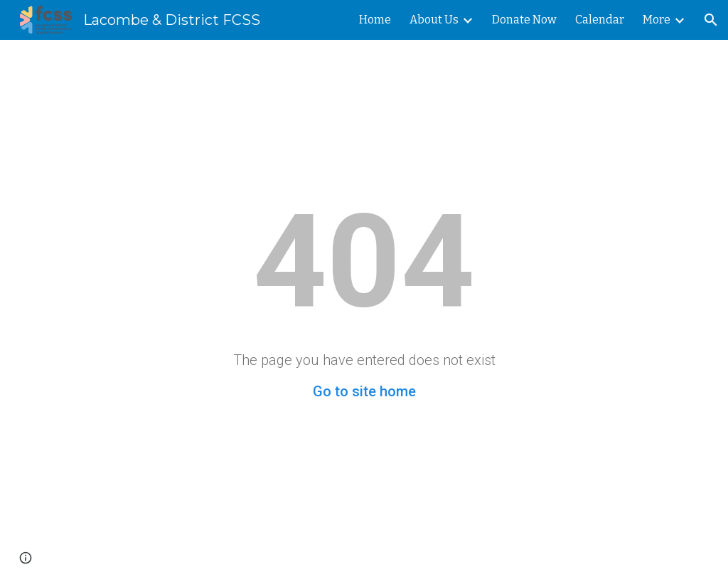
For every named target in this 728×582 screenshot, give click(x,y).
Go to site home (364, 391)
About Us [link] (434, 20)
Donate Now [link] (524, 20)
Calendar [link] (600, 20)
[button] (711, 20)
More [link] (657, 20)
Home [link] (375, 20)
